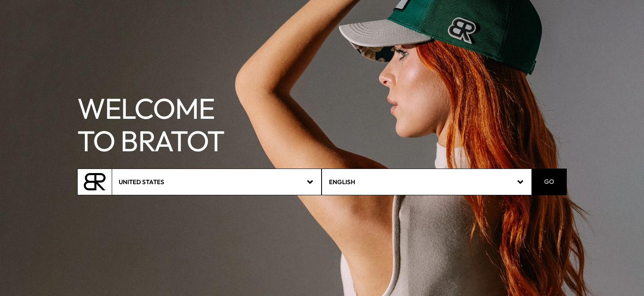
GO (549, 182)
